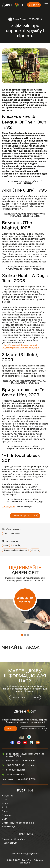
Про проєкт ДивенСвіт (14, 839)
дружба (16, 545)
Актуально (8, 796)
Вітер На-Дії (8, 827)
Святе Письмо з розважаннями (18, 823)
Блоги (5, 803)
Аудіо (5, 807)
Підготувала (8, 507)
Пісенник (7, 815)
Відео (5, 811)
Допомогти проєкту (25, 599)
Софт (5, 819)
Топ (5, 534)
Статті (6, 800)
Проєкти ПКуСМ (10, 843)
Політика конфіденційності (25, 854)
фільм (6, 545)
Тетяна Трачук (19, 19)
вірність (35, 550)
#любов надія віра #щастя (15, 550)
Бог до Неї (15, 534)
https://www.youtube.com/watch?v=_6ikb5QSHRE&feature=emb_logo (20, 346)
